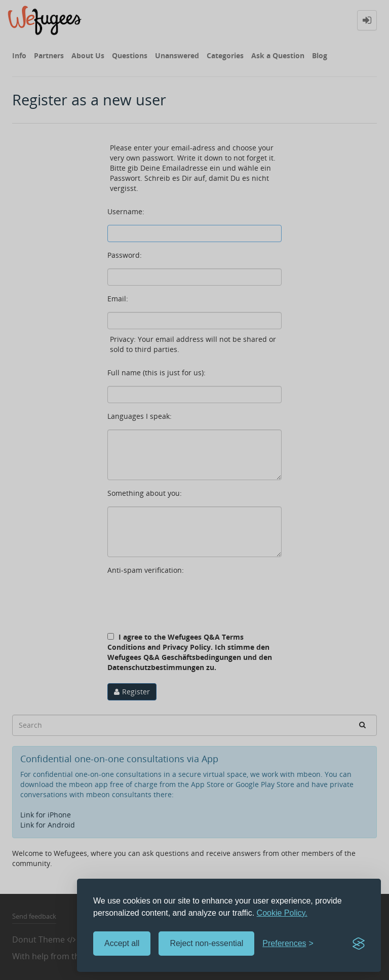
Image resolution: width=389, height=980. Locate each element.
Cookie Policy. (282, 913)
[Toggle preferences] (288, 944)
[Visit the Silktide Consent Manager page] (359, 944)
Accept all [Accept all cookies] (122, 943)
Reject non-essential (206, 943)
